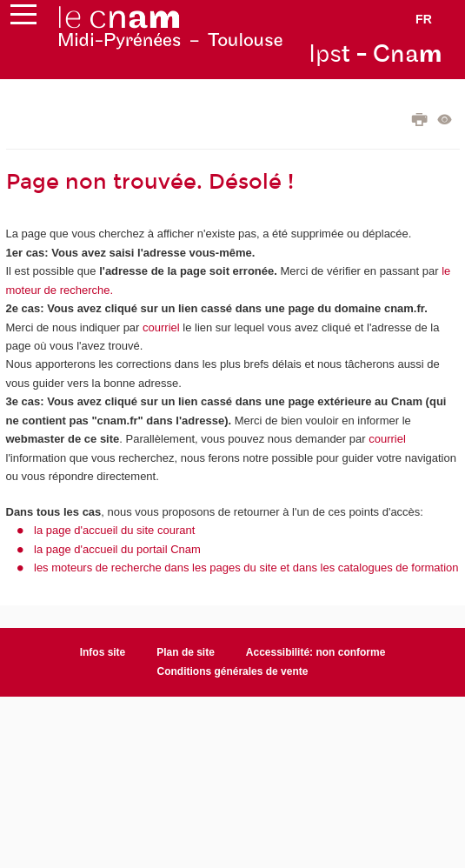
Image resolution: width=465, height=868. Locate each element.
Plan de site (186, 652)
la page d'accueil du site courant (114, 530)
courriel (161, 327)
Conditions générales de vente (233, 671)
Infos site (103, 652)
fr (424, 19)
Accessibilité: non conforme (316, 652)
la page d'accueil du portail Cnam (117, 549)
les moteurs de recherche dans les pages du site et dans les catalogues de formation (246, 568)
